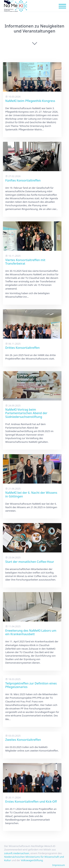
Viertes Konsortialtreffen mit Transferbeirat (25, 262)
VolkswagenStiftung (32, 860)
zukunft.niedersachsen (17, 853)
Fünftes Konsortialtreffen (23, 180)
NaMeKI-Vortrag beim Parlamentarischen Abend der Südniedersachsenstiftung (26, 413)
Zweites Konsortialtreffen (23, 740)
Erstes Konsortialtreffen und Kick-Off (31, 802)
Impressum (59, 865)
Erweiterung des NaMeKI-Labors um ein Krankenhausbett (31, 632)
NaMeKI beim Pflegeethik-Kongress (30, 101)
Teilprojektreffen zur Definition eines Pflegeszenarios (31, 685)
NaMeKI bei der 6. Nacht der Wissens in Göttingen (31, 494)
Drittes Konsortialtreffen (23, 348)
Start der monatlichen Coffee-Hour (30, 562)
